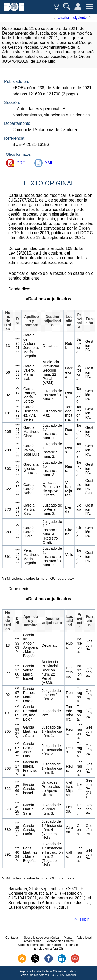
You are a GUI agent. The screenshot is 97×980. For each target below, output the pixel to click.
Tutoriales (72, 945)
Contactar (12, 938)
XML (49, 163)
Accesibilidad (32, 941)
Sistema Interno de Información (39, 945)
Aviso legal (84, 938)
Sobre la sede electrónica (41, 938)
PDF (21, 163)
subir (84, 919)
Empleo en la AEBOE (48, 949)
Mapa (68, 938)
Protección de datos (60, 941)
